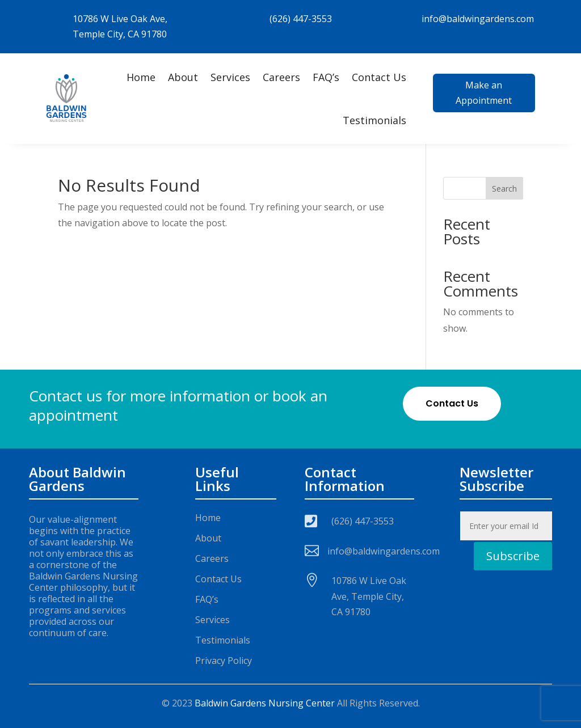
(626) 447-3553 (301, 19)
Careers (281, 77)
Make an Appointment (484, 93)
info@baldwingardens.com (478, 19)
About (183, 77)
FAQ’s (326, 77)
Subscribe (513, 556)
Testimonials (374, 120)
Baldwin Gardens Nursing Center (265, 703)
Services (230, 77)
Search (504, 189)
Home (141, 77)
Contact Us (379, 77)
